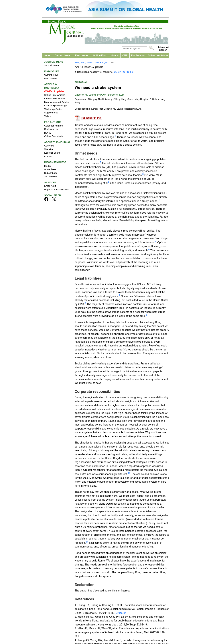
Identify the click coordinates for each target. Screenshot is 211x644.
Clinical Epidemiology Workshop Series (56, 107)
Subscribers (51, 173)
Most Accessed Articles (57, 102)
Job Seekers (51, 176)
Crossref (121, 613)
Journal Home (52, 65)
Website (49, 149)
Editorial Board (52, 153)
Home (47, 55)
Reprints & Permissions (57, 189)
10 (129, 473)
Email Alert (50, 186)
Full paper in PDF (92, 118)
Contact (48, 156)
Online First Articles (55, 95)
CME (125, 55)
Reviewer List (51, 129)
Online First (100, 55)
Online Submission (54, 136)
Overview (49, 146)
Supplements (51, 112)
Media (47, 166)
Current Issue (62, 55)
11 (87, 542)
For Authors (138, 55)
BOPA (48, 133)
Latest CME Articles (55, 98)
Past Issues (82, 55)
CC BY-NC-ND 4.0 (123, 72)
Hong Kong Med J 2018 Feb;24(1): (93, 62)
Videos (115, 55)
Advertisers (50, 169)
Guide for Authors (54, 126)
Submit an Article (158, 55)
